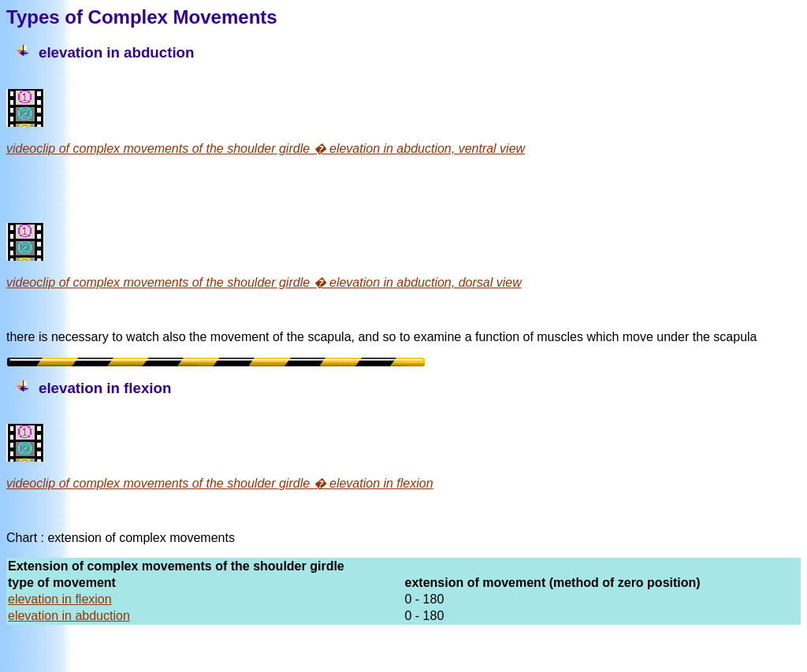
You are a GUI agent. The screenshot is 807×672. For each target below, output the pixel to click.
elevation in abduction (69, 616)
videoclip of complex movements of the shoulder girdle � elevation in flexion (220, 483)
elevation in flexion (60, 599)
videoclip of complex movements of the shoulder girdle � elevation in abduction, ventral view (266, 149)
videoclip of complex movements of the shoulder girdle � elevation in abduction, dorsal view (264, 282)
